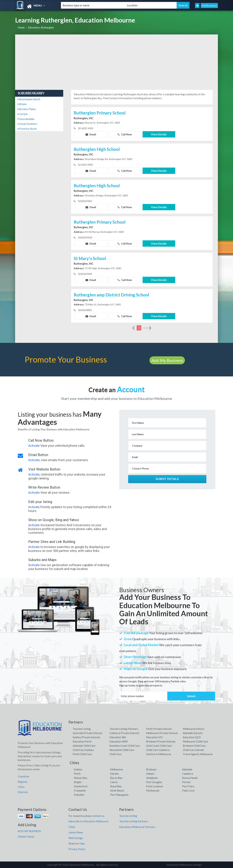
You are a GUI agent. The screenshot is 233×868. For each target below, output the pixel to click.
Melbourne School (193, 729)
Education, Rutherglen (41, 27)
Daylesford (81, 786)
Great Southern (27, 124)
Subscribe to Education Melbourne (88, 821)
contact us (98, 816)
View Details (159, 134)
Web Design (76, 838)
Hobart (150, 774)
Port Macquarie (119, 795)
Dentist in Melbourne (159, 754)
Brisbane (151, 769)
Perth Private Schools (159, 729)
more (147, 328)
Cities (21, 787)
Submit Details (167, 479)
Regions (23, 782)
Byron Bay (116, 778)
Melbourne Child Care (196, 741)
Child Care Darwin (193, 750)
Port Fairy (188, 786)
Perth (77, 774)
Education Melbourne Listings (184, 865)
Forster (186, 782)
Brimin (22, 104)
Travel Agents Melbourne (198, 754)
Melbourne (116, 769)
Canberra (188, 774)
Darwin (114, 774)
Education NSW (119, 741)
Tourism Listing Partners (124, 729)
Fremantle (80, 790)
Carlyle (23, 114)
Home (21, 27)
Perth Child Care (82, 754)
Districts (23, 792)
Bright (78, 782)
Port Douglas (154, 782)
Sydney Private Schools (86, 737)
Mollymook (153, 790)
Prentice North (27, 129)
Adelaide (187, 769)
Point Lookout (155, 786)
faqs (82, 843)
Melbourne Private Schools (162, 733)
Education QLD (192, 737)
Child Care (115, 754)
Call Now (125, 134)
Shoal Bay (116, 786)
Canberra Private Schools (124, 733)
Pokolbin (79, 795)
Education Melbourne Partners (137, 827)
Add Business (209, 6)
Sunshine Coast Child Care (125, 746)
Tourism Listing (82, 729)
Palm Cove (188, 790)
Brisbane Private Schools (161, 741)
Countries (24, 776)
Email (91, 134)
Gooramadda (26, 119)
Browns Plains (27, 109)
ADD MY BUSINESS (29, 831)
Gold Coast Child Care (159, 746)
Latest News (76, 832)
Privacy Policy (77, 849)
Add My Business (167, 360)
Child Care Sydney (83, 750)
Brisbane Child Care (194, 746)
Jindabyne (152, 778)
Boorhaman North (29, 99)
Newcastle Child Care (122, 750)
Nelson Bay (81, 778)
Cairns (114, 782)
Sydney (78, 769)
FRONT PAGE (26, 837)
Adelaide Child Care (84, 746)
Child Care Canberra (158, 750)
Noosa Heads (190, 778)
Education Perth (82, 741)
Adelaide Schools (193, 733)
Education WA (118, 737)
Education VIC (154, 737)
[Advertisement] (116, 61)
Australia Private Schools (88, 733)
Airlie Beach (117, 790)
